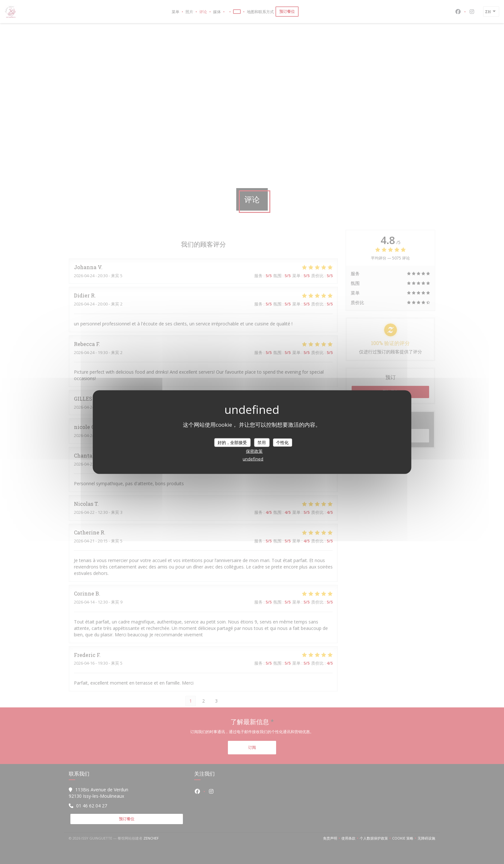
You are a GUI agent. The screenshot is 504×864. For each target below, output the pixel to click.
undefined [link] (253, 459)
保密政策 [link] (254, 451)
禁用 (262, 442)
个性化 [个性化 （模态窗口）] (282, 442)
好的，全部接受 (232, 442)
